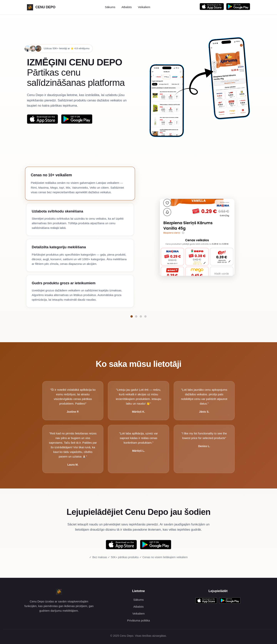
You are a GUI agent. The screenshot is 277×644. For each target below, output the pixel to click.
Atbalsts (126, 7)
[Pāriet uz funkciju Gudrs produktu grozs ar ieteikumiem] (145, 316)
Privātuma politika (138, 620)
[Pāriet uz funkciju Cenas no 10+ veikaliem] (132, 316)
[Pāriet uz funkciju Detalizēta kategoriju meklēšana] (141, 316)
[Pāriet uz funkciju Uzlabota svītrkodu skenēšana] (136, 316)
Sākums (110, 7)
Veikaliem (144, 7)
